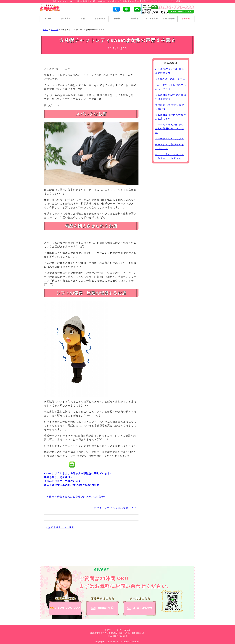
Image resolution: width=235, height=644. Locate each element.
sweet (116, 642)
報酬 (83, 19)
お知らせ (186, 19)
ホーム (45, 30)
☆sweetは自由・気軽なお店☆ (62, 481)
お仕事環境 (100, 19)
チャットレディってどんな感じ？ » (115, 508)
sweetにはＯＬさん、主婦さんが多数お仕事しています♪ (78, 473)
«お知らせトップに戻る (60, 527)
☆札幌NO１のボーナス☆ (170, 79)
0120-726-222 (120, 636)
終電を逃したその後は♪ (58, 477)
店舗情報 (134, 19)
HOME (48, 19)
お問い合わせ (169, 19)
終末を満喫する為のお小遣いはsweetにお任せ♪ (72, 485)
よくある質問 (152, 19)
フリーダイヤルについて (170, 139)
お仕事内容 (65, 19)
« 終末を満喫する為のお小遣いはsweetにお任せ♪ (76, 497)
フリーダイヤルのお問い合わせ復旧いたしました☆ (170, 129)
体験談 (117, 19)
